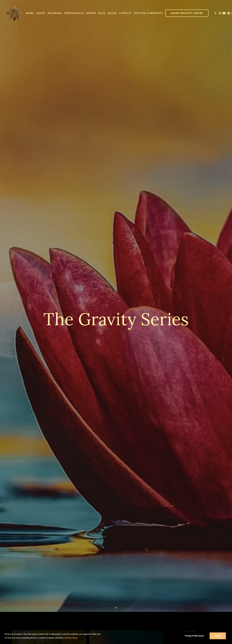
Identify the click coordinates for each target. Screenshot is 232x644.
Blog (102, 13)
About (41, 13)
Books (112, 13)
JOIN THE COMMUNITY (148, 13)
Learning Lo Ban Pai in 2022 (42, 634)
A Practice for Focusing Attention (125, 640)
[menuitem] (30, 13)
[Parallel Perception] (15, 13)
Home (30, 13)
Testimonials (74, 13)
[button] (216, 13)
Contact (125, 13)
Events (91, 13)
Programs (55, 13)
